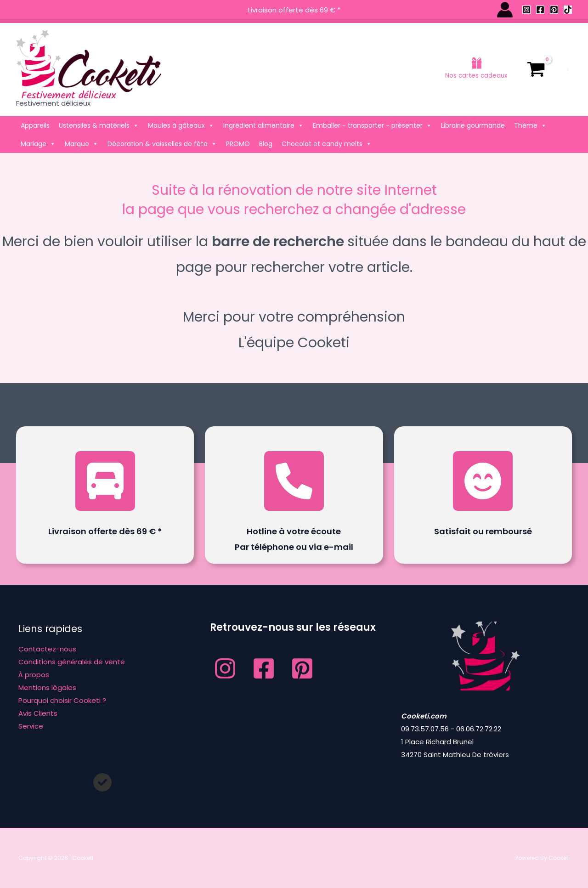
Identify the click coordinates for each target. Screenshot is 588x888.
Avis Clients (38, 713)
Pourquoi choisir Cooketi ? (62, 700)
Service (31, 726)
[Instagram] (526, 10)
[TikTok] (568, 10)
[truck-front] (105, 481)
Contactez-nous (47, 649)
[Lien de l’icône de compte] (505, 10)
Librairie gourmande (473, 125)
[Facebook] (540, 10)
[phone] (294, 481)
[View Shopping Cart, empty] (536, 69)
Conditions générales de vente (72, 662)
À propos (34, 675)
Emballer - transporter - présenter (372, 125)
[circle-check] (102, 782)
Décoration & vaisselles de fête (162, 144)
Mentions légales (47, 687)
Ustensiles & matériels (99, 125)
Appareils (35, 125)
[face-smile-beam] (483, 481)
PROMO (238, 144)
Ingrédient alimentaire (263, 125)
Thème (530, 125)
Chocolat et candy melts (327, 144)
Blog (266, 144)
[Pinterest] (554, 10)
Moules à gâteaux (181, 125)
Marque (82, 144)
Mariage (38, 144)
